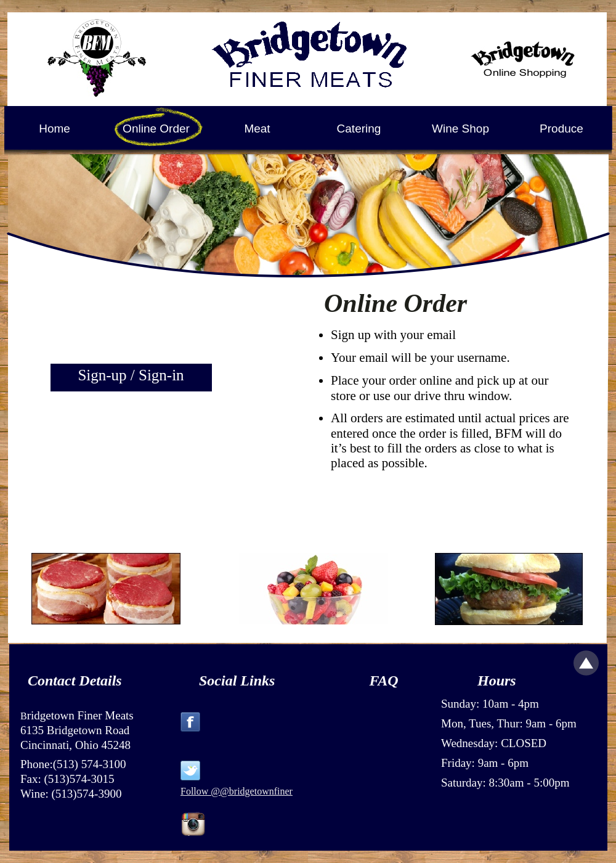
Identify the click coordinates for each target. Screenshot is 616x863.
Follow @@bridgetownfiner (237, 791)
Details (100, 681)
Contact (51, 681)
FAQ (383, 681)
